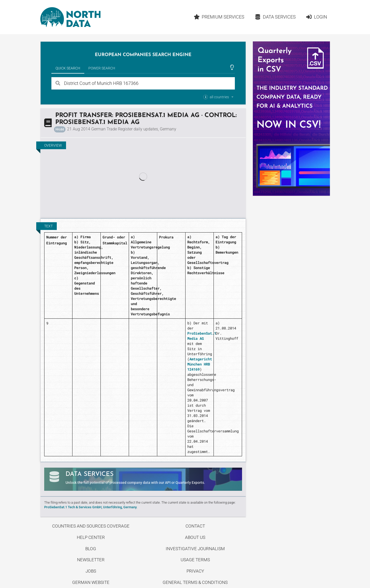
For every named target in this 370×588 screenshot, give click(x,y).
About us (195, 537)
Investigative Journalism (195, 549)
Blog (91, 549)
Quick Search (68, 68)
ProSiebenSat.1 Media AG (202, 336)
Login (316, 17)
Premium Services (219, 17)
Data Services (275, 17)
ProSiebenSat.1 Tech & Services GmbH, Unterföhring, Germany (90, 507)
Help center (91, 537)
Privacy (195, 571)
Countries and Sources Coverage (91, 526)
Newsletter (91, 560)
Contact (195, 526)
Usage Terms (195, 560)
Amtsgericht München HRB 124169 (200, 364)
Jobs (91, 571)
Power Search (102, 68)
